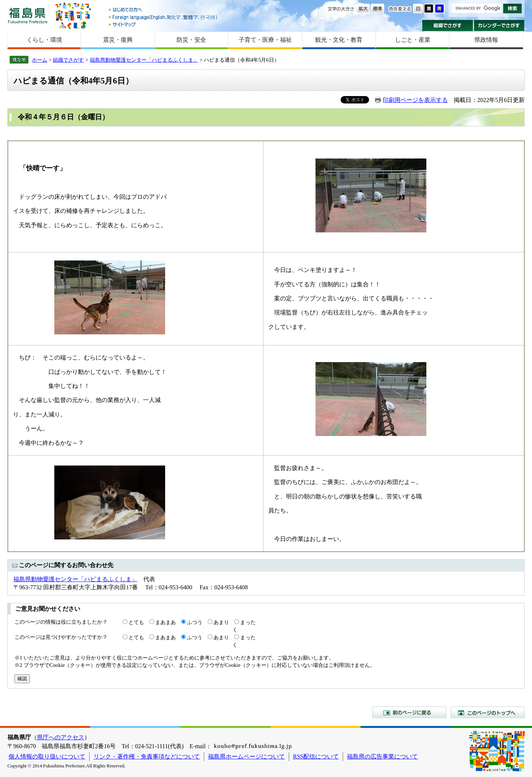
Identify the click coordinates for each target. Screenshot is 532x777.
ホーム (40, 60)
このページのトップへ (488, 712)
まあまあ (166, 622)
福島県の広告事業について (382, 756)
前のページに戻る (409, 712)
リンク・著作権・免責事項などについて (147, 756)
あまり (221, 622)
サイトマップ (164, 24)
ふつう (195, 622)
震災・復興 (118, 40)
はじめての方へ (164, 10)
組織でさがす (448, 25)
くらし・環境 (44, 40)
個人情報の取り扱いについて (47, 756)
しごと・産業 (413, 40)
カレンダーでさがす (499, 25)
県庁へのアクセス (61, 737)
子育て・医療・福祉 (265, 40)
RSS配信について (316, 756)
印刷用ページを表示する (415, 100)
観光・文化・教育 (339, 40)
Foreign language (164, 17)
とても (136, 622)
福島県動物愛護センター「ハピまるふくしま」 (144, 60)
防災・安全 (191, 40)
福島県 (28, 15)
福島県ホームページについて (246, 756)
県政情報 (486, 40)
